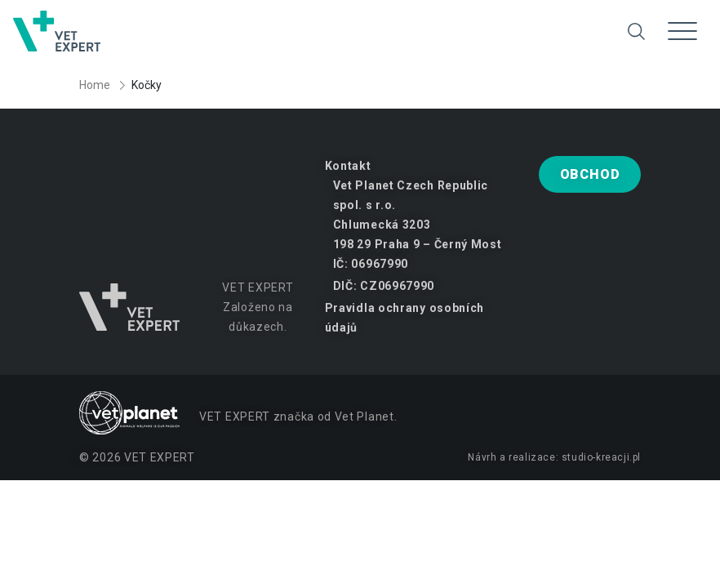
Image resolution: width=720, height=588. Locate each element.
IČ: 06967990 (371, 264)
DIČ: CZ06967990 (384, 286)
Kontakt (348, 166)
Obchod (590, 174)
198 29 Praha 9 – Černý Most (418, 244)
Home (95, 85)
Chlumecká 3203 (382, 225)
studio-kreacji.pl (601, 457)
